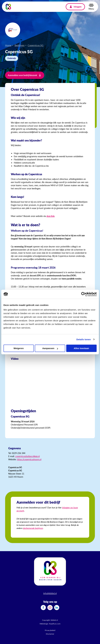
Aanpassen (50, 348)
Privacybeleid (50, 630)
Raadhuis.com (55, 624)
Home (8, 45)
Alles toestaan (81, 348)
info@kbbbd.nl (50, 593)
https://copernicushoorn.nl (29, 459)
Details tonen (84, 339)
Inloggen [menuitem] (78, 7)
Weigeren (19, 348)
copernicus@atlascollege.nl (27, 456)
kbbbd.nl (54, 620)
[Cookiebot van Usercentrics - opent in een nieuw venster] (83, 294)
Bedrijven (20, 45)
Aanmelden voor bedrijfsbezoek (22, 75)
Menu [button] (91, 9)
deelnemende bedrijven (33, 528)
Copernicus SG (36, 45)
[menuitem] (43, 608)
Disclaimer (50, 634)
